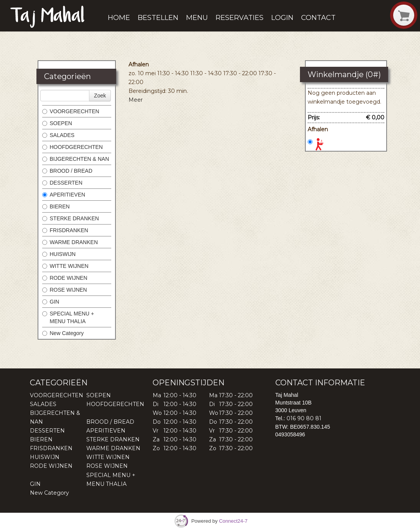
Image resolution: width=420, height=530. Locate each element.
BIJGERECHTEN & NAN (76, 159)
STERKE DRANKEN (71, 218)
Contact (318, 18)
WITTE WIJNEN (65, 266)
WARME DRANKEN (70, 242)
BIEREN (56, 206)
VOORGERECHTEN (71, 111)
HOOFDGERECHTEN (72, 147)
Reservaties (240, 18)
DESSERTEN (62, 183)
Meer (136, 100)
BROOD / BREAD (67, 171)
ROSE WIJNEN (65, 290)
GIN (51, 302)
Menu (197, 18)
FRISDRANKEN (65, 230)
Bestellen (158, 18)
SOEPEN (57, 123)
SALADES (58, 135)
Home (119, 18)
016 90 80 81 (304, 418)
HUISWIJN (59, 254)
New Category (63, 333)
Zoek (100, 96)
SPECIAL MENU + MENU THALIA (68, 317)
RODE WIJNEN (65, 278)
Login (282, 18)
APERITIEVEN (64, 195)
